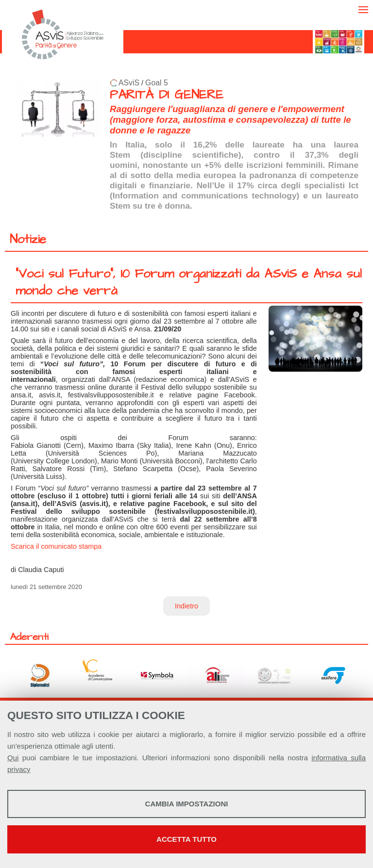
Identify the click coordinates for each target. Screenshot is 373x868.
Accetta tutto (186, 839)
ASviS (129, 83)
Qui (13, 758)
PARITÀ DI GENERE (167, 95)
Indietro (186, 606)
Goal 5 (157, 83)
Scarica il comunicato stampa (56, 546)
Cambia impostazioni (187, 804)
